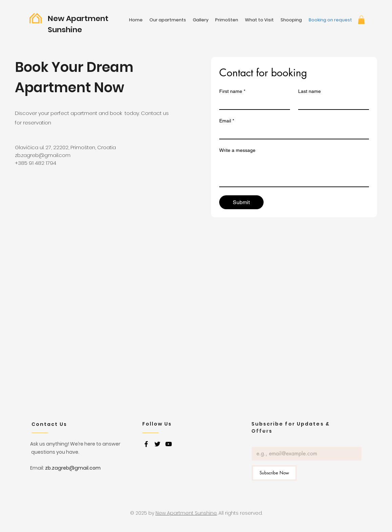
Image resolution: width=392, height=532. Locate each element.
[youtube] (169, 444)
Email (227, 121)
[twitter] (157, 444)
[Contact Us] (56, 424)
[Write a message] (294, 171)
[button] (361, 20)
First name (232, 91)
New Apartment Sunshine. (186, 513)
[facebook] (146, 444)
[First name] (253, 103)
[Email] (292, 133)
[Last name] (332, 103)
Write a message (237, 150)
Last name (310, 91)
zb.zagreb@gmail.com (43, 155)
